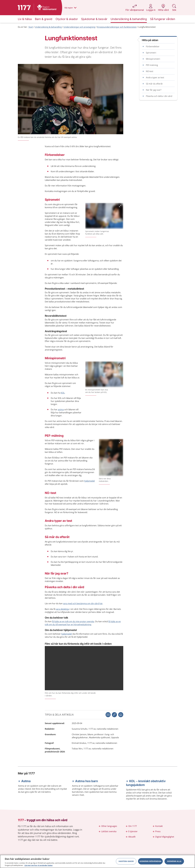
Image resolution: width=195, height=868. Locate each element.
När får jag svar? (154, 90)
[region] (97, 861)
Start (31, 27)
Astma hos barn (86, 781)
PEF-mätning (152, 65)
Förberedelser (153, 46)
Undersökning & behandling (48, 27)
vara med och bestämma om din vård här (83, 603)
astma (61, 409)
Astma (26, 781)
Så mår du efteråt (154, 84)
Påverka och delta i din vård (159, 96)
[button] (121, 715)
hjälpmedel (89, 481)
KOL (63, 393)
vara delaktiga (62, 609)
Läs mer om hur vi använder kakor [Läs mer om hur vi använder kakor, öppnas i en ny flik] (39, 865)
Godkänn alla (174, 861)
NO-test (150, 71)
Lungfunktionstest (147, 27)
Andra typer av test (155, 77)
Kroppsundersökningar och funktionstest (117, 27)
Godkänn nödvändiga (150, 861)
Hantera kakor (126, 861)
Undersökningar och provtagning (79, 27)
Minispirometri (153, 59)
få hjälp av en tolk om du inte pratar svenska (73, 621)
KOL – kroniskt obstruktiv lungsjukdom (146, 783)
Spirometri (151, 53)
